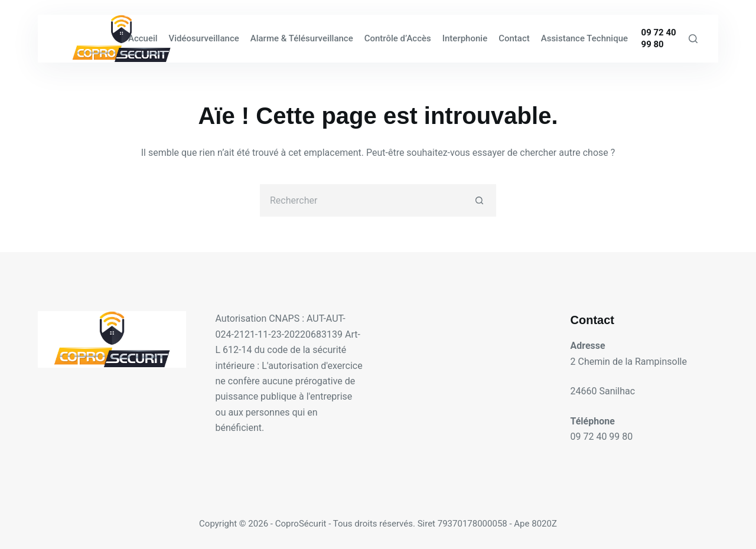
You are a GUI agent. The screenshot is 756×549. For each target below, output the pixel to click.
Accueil (143, 38)
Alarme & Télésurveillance (302, 38)
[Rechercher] (693, 39)
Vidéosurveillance (204, 38)
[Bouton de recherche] (480, 200)
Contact (514, 38)
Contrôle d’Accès (398, 38)
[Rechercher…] (362, 200)
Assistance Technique (584, 38)
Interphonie (465, 38)
